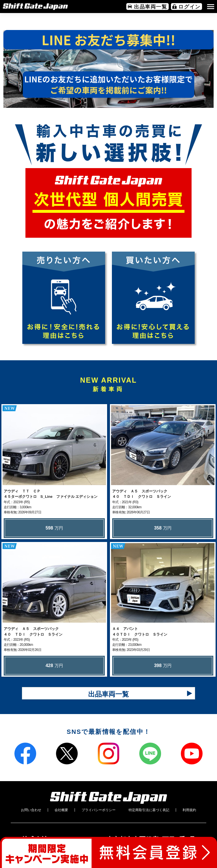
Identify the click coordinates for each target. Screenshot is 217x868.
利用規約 (189, 810)
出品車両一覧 (108, 694)
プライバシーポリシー (99, 810)
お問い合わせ (31, 810)
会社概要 (61, 810)
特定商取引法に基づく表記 (149, 810)
